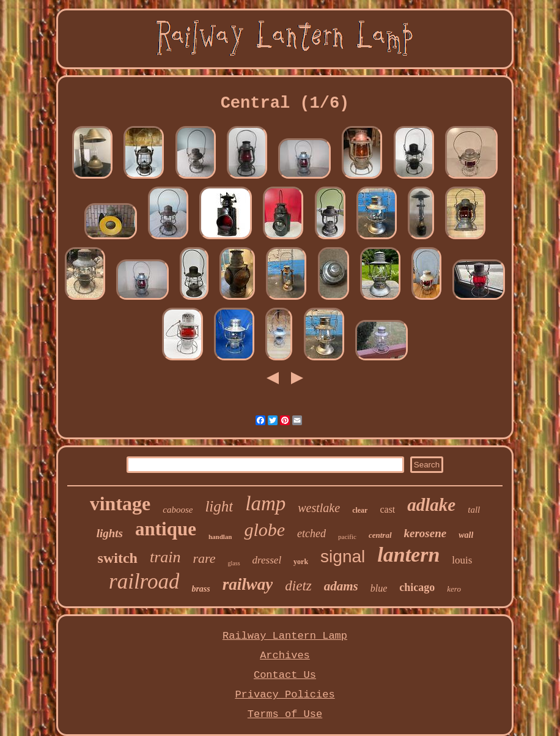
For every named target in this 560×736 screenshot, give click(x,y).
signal (343, 556)
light (219, 506)
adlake (431, 505)
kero (454, 589)
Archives (285, 656)
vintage (120, 504)
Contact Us (285, 675)
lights (110, 533)
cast (387, 509)
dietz (298, 586)
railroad (144, 582)
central (380, 535)
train (165, 557)
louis (462, 560)
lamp (265, 504)
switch (118, 558)
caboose (178, 510)
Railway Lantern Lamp (285, 636)
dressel (267, 560)
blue (379, 588)
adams (341, 586)
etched (311, 533)
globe (264, 530)
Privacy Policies (285, 695)
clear (360, 510)
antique (166, 529)
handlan (220, 537)
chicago (417, 587)
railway (248, 584)
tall (474, 510)
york (301, 562)
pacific (347, 537)
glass (234, 563)
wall (466, 535)
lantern (408, 555)
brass (201, 589)
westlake (319, 508)
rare (204, 558)
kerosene (426, 533)
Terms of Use (285, 714)
